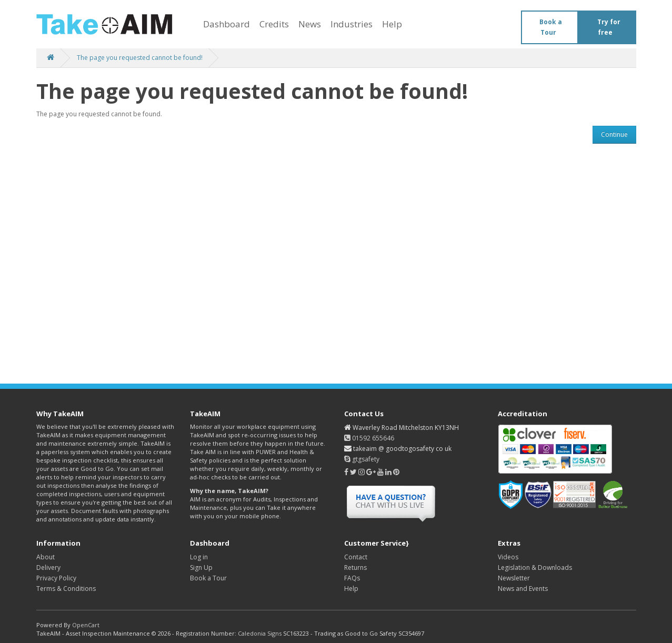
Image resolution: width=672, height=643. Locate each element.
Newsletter (514, 578)
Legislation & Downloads (535, 567)
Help (392, 24)
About (46, 557)
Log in (199, 557)
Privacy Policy (56, 578)
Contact (356, 557)
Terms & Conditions (66, 589)
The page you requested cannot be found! (140, 58)
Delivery (48, 567)
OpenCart (86, 625)
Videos (508, 557)
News (310, 24)
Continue (614, 134)
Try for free (609, 27)
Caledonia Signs (260, 633)
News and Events (523, 589)
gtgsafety (362, 459)
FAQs (352, 578)
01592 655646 (369, 438)
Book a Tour (551, 27)
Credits (274, 24)
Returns (355, 567)
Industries (352, 24)
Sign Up (201, 567)
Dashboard (227, 24)
